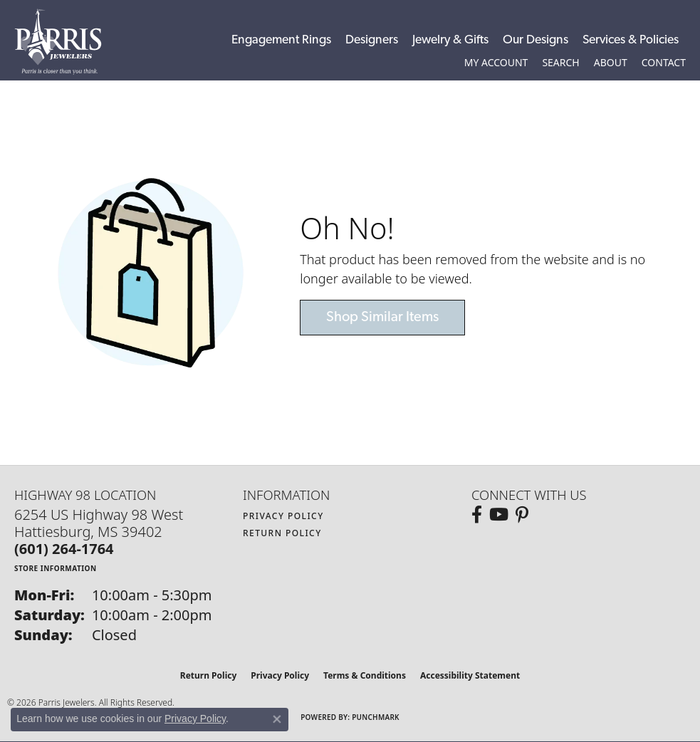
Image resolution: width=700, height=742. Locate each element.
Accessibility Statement (470, 675)
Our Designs (536, 40)
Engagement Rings (281, 40)
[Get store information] (56, 568)
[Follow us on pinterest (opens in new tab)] (522, 515)
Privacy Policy (283, 516)
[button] (496, 63)
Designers (372, 40)
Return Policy (282, 533)
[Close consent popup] (277, 719)
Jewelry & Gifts (450, 40)
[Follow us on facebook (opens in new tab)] (477, 515)
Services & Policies (631, 40)
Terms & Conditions (365, 675)
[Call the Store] (64, 549)
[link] (664, 63)
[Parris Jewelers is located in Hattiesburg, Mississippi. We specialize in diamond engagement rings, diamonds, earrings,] (65, 42)
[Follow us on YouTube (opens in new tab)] (499, 515)
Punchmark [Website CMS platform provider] (376, 717)
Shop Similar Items (382, 318)
